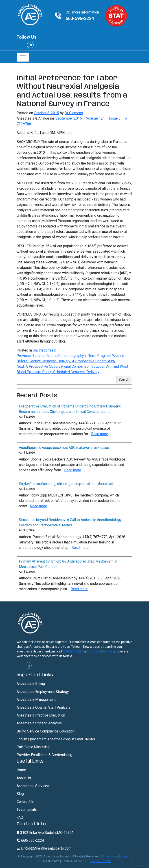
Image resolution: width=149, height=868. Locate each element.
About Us (24, 778)
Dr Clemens (74, 113)
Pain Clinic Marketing (33, 747)
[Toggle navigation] (23, 57)
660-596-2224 (80, 18)
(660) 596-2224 (100, 861)
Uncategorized (44, 350)
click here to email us (102, 651)
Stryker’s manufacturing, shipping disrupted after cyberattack (66, 484)
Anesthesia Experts (116, 856)
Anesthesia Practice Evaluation (41, 715)
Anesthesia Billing (31, 684)
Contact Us (25, 802)
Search (124, 379)
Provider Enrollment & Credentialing (44, 755)
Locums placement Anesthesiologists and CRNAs (56, 739)
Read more (100, 434)
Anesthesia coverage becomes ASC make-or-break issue (64, 448)
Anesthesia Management (36, 700)
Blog (20, 794)
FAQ (20, 817)
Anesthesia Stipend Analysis (39, 723)
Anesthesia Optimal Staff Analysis (44, 707)
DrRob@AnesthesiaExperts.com (44, 848)
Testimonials (27, 809)
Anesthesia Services (33, 786)
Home (21, 770)
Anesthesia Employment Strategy (43, 692)
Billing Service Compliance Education (46, 731)
